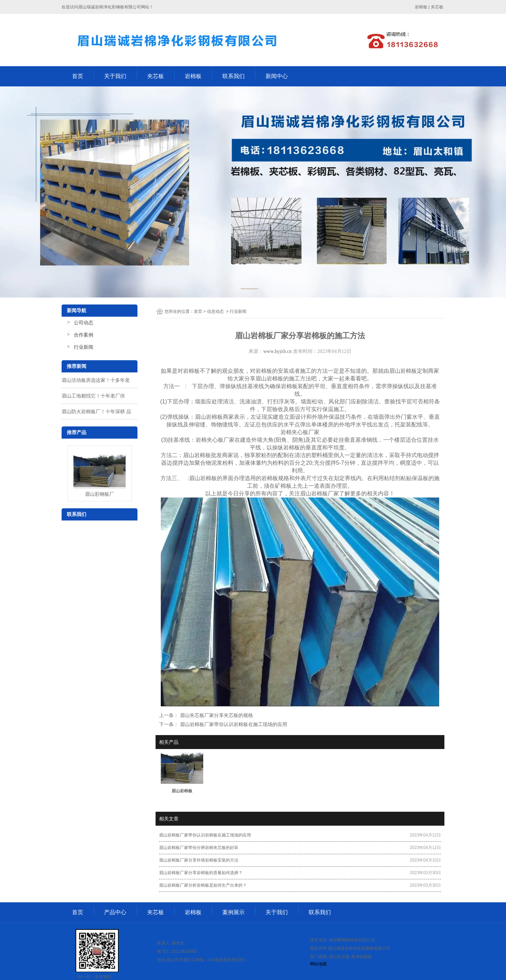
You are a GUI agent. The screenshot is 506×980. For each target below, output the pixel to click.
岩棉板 (193, 76)
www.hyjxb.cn (277, 351)
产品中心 (115, 912)
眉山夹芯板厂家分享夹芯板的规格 (216, 715)
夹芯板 (156, 76)
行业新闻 (84, 347)
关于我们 (115, 76)
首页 (78, 76)
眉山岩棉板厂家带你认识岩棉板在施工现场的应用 (233, 724)
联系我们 (234, 76)
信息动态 (215, 311)
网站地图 (318, 964)
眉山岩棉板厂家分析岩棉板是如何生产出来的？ (203, 885)
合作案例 (84, 335)
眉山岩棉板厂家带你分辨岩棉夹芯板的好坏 (199, 848)
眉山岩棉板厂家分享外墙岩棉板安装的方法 (199, 860)
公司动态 (84, 323)
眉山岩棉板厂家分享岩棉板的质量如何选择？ (201, 873)
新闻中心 (277, 76)
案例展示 (234, 912)
